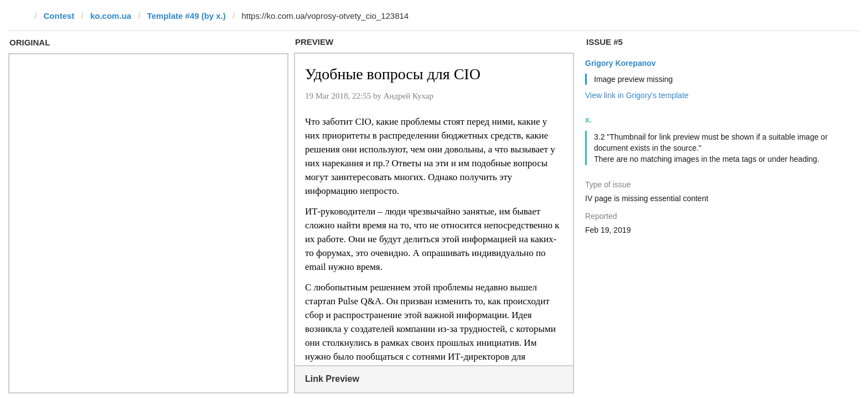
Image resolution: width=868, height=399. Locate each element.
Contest (59, 16)
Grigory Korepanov (621, 63)
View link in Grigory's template (637, 95)
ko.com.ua (111, 16)
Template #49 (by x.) (187, 16)
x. (588, 120)
